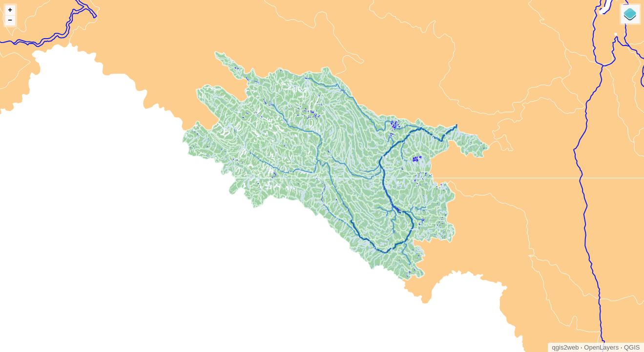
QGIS (632, 347)
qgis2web (566, 347)
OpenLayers (601, 347)
